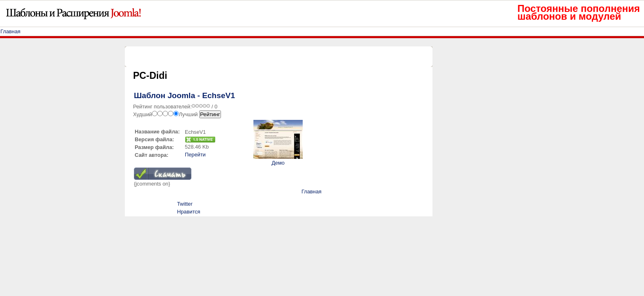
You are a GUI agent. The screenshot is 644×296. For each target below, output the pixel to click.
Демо (278, 163)
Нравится (189, 212)
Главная (10, 31)
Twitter (185, 204)
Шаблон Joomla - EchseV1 (184, 95)
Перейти (195, 155)
